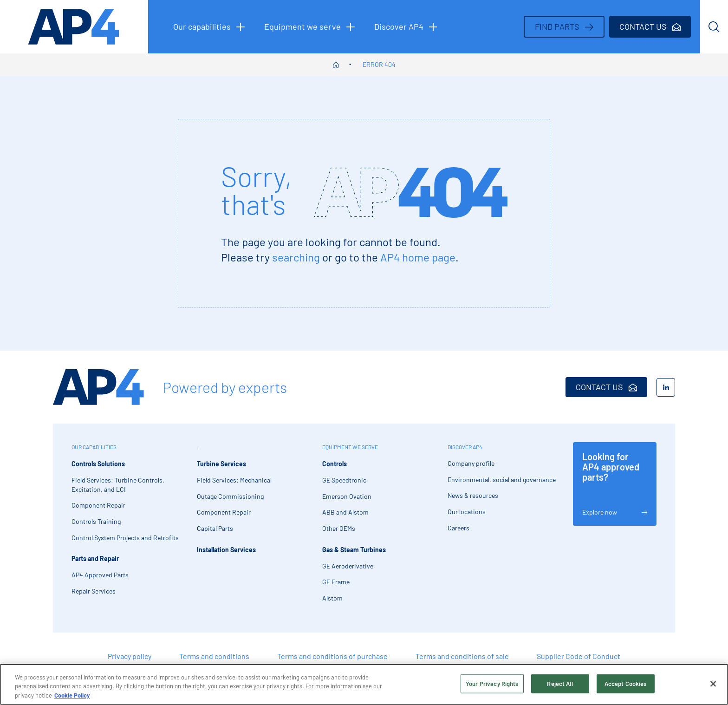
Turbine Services (221, 464)
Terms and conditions (214, 656)
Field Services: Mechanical (234, 480)
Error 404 (379, 64)
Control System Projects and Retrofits (125, 538)
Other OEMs (339, 528)
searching (296, 257)
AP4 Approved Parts (100, 575)
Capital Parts (215, 528)
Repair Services (94, 591)
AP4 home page (418, 257)
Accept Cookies (626, 686)
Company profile (471, 463)
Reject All (560, 686)
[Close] (713, 686)
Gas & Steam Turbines (354, 550)
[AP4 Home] (98, 387)
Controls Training (96, 521)
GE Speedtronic (344, 480)
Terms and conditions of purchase (332, 656)
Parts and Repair (95, 558)
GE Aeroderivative (348, 566)
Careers (458, 528)
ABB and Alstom (345, 512)
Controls (335, 464)
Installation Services (226, 550)
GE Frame (336, 582)
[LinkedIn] (666, 387)
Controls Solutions (98, 464)
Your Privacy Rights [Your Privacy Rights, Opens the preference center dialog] (492, 686)
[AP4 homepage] (74, 27)
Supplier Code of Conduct (578, 656)
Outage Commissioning (230, 496)
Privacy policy (130, 656)
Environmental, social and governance (502, 480)
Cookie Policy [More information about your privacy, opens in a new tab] (72, 698)
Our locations (467, 512)
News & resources (473, 495)
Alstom (332, 598)
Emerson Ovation (347, 496)
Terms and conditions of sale (462, 656)
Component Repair (98, 505)
